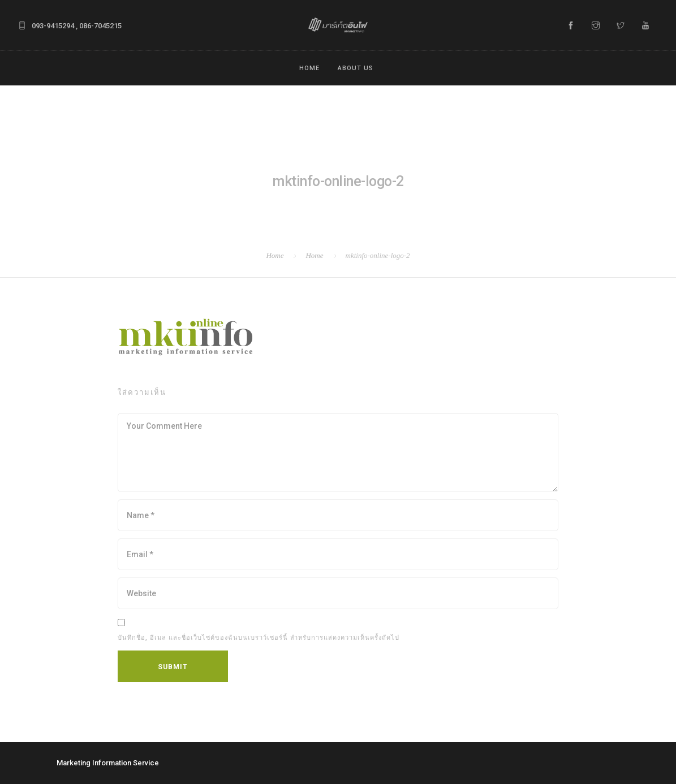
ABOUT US (356, 68)
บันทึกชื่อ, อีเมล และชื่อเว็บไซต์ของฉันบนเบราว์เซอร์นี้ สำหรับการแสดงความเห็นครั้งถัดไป (259, 638)
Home (309, 68)
